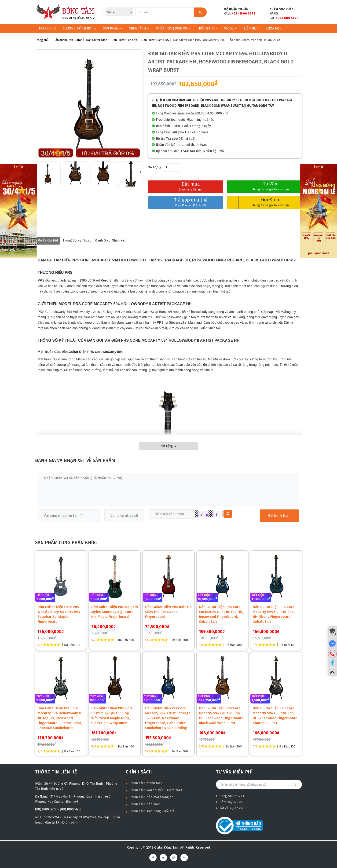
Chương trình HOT (79, 28)
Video (231, 28)
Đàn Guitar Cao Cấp (124, 40)
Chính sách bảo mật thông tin (150, 797)
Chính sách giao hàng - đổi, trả (150, 811)
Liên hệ (251, 28)
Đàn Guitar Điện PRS (155, 40)
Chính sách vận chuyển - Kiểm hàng (154, 790)
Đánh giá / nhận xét (110, 240)
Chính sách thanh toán (144, 783)
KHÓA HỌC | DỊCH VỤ (173, 28)
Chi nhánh (139, 28)
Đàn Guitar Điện (97, 40)
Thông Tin (207, 28)
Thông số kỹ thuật (77, 240)
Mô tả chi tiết (48, 240)
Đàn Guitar (75, 40)
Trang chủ (47, 28)
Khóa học (273, 28)
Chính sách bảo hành (143, 804)
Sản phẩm (111, 28)
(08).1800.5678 (46, 809)
